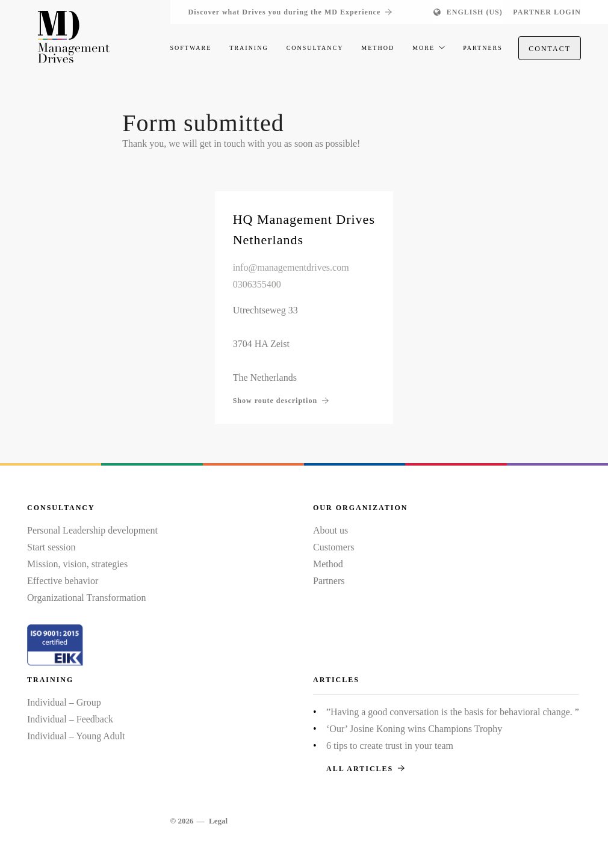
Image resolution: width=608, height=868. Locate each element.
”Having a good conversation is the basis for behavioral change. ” (453, 712)
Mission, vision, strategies (77, 564)
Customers (333, 547)
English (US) (475, 12)
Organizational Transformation (86, 598)
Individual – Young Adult (76, 736)
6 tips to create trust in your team (390, 746)
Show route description (281, 401)
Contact (550, 49)
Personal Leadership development (92, 530)
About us (330, 530)
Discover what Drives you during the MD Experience (290, 12)
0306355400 (257, 284)
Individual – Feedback (70, 719)
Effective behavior (63, 581)
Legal (218, 821)
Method (328, 564)
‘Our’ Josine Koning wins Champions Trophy (414, 729)
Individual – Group (64, 702)
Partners (329, 581)
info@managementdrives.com (291, 267)
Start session (51, 547)
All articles (365, 769)
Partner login (547, 12)
